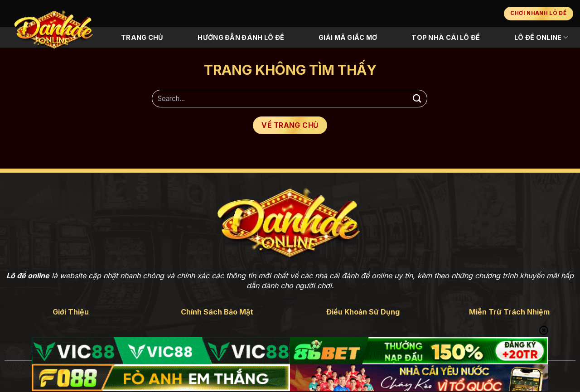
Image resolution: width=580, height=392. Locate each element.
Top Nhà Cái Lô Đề (446, 37)
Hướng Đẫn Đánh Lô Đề (241, 37)
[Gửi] (417, 99)
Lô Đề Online (541, 37)
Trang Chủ (142, 37)
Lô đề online (28, 276)
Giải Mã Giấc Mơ (348, 37)
